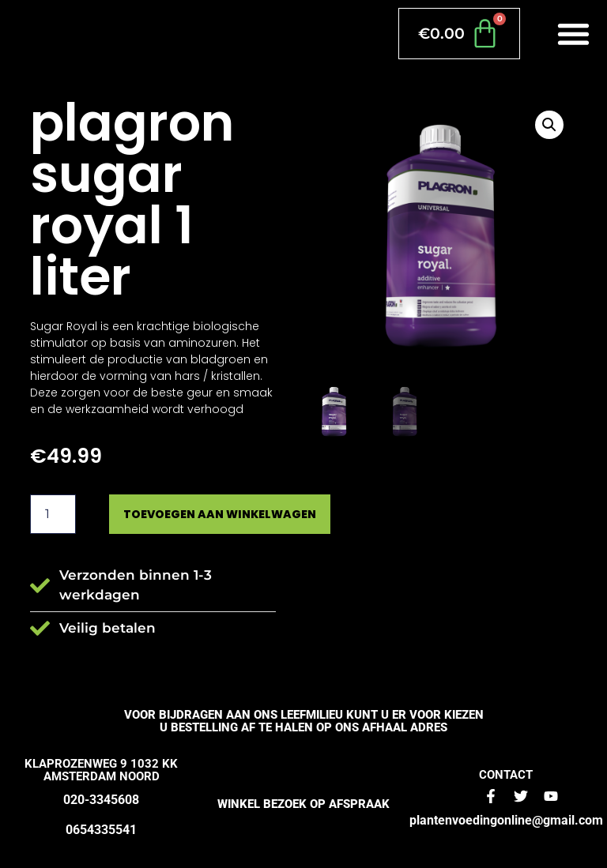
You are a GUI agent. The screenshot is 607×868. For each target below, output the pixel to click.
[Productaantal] (53, 514)
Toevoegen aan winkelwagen (220, 514)
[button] (574, 34)
